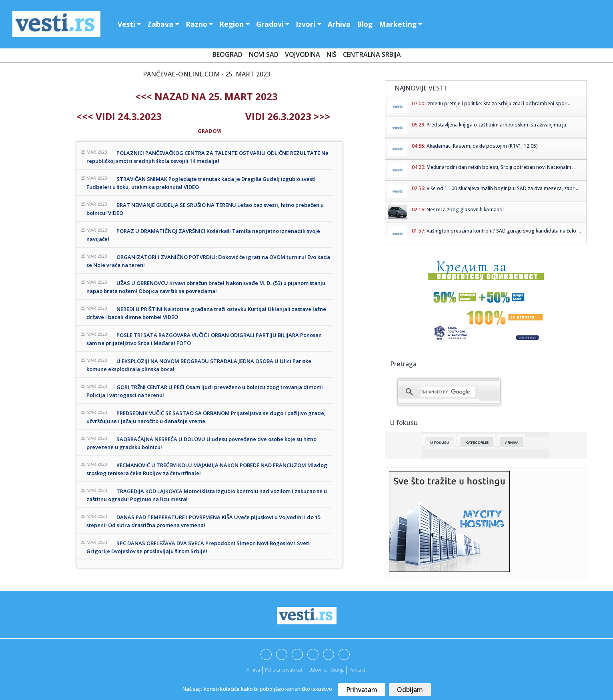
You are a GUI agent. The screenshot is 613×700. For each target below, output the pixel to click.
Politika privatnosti (284, 670)
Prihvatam (362, 690)
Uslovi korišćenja (327, 670)
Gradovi (270, 24)
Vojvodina (302, 54)
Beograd (227, 54)
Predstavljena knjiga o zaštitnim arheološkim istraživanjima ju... (498, 125)
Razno (196, 24)
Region (231, 24)
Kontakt (357, 670)
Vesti (126, 24)
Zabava (160, 24)
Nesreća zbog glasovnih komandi (465, 210)
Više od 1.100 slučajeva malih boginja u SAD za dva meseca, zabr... (502, 188)
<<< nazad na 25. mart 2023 (206, 96)
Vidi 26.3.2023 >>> (288, 116)
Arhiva (339, 24)
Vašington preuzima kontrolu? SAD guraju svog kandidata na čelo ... (504, 231)
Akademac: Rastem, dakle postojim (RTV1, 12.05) (482, 146)
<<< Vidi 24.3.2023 (119, 116)
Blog (365, 24)
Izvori (305, 24)
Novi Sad (264, 54)
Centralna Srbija (372, 54)
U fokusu (440, 443)
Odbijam (410, 690)
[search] (448, 392)
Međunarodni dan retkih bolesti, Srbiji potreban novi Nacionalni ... (501, 167)
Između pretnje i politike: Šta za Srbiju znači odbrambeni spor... (498, 103)
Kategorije (477, 443)
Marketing (398, 24)
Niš (332, 54)
